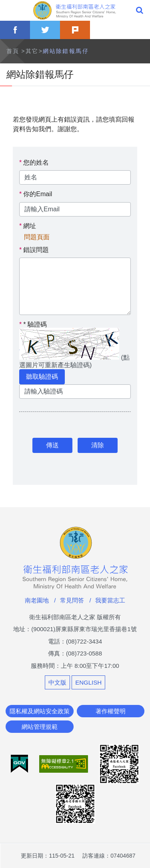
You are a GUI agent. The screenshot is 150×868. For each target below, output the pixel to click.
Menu (10, 10)
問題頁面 (37, 237)
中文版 (57, 682)
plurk (75, 30)
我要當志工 (110, 600)
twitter (45, 30)
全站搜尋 (140, 10)
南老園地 (37, 600)
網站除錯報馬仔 (66, 51)
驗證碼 (33, 324)
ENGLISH (88, 682)
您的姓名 (36, 163)
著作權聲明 (111, 711)
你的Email (38, 194)
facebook (15, 30)
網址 (30, 226)
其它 (32, 51)
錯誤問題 (36, 250)
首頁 (13, 51)
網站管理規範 (40, 727)
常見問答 (72, 600)
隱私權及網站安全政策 (40, 711)
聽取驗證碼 (42, 377)
